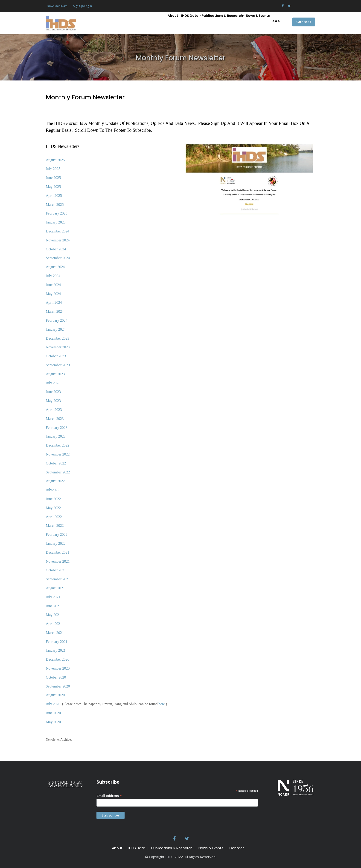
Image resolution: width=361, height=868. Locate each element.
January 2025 (56, 222)
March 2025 (55, 205)
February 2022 (57, 534)
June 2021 (53, 606)
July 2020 (53, 704)
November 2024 (58, 240)
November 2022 (58, 454)
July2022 (53, 490)
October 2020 (56, 677)
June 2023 (53, 392)
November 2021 (58, 561)
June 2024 (53, 285)
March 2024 (55, 311)
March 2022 (55, 526)
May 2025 (53, 187)
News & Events (256, 21)
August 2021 (55, 588)
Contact (304, 22)
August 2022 (55, 481)
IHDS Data (181, 21)
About (160, 21)
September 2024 (58, 258)
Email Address (109, 796)
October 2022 (56, 463)
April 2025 (54, 196)
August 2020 (55, 695)
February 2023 (57, 428)
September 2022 (58, 472)
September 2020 (58, 686)
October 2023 (56, 356)
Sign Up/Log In (83, 6)
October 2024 (56, 249)
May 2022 (53, 508)
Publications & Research (217, 21)
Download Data (57, 6)
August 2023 (55, 374)
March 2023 (55, 419)
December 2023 (58, 338)
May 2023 (53, 401)
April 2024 (54, 302)
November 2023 (58, 347)
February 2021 (57, 642)
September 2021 (58, 579)
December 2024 (58, 231)
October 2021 (56, 570)
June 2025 (53, 178)
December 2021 (58, 552)
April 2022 (54, 517)
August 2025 (55, 160)
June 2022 (53, 499)
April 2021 (54, 624)
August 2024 (55, 267)
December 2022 (58, 445)
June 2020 (53, 713)
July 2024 (53, 276)
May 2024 (53, 294)
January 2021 (56, 650)
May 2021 (53, 615)
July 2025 (53, 169)
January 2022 (56, 543)
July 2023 (53, 383)
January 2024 (56, 329)
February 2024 (57, 320)
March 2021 (55, 633)
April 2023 (54, 410)
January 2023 (56, 436)
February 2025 (57, 213)
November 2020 (58, 668)
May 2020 (53, 722)
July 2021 (53, 597)
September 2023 (58, 365)
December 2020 (58, 659)
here (161, 704)
